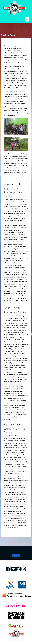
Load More (16, 556)
